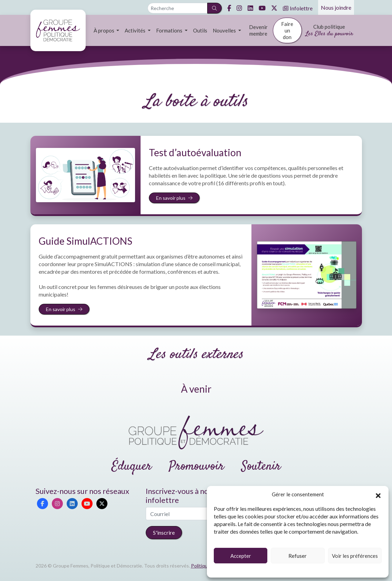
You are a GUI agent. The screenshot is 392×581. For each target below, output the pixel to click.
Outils (200, 30)
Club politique (329, 31)
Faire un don (287, 30)
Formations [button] (170, 30)
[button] (378, 495)
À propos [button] (104, 30)
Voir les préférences (355, 556)
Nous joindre (336, 7)
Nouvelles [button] (225, 30)
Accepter (241, 556)
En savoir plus (174, 198)
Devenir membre (258, 30)
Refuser (298, 556)
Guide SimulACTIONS (85, 241)
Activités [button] (136, 30)
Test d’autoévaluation (195, 152)
